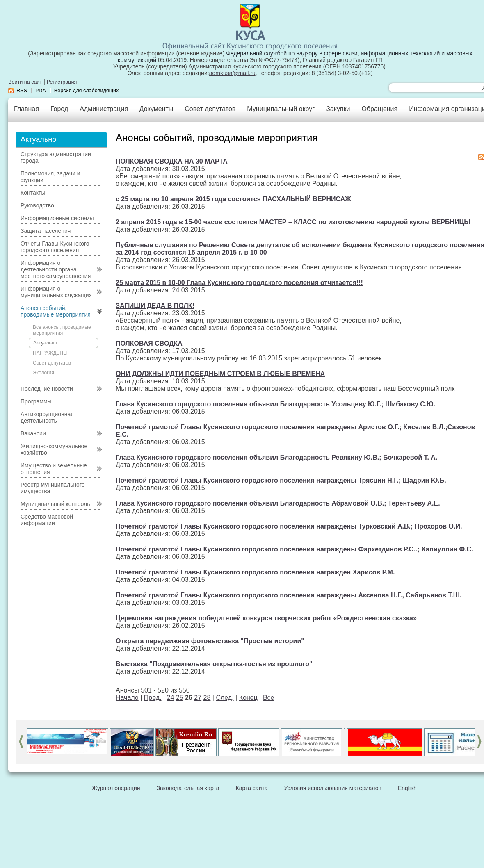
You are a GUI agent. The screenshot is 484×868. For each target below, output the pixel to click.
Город (59, 109)
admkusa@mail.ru (232, 73)
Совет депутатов (210, 109)
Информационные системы (57, 218)
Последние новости (47, 389)
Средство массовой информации (47, 520)
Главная (26, 109)
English (407, 788)
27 (198, 698)
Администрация (104, 109)
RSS (22, 91)
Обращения (379, 109)
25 (180, 698)
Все (269, 698)
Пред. (153, 698)
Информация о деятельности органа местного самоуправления (56, 269)
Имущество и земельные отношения (54, 469)
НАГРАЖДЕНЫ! (51, 353)
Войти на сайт (25, 82)
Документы (156, 109)
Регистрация (62, 82)
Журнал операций (116, 788)
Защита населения (46, 231)
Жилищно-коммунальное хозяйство (54, 449)
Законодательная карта (188, 788)
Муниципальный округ (281, 109)
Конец (248, 698)
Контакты (33, 193)
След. (225, 698)
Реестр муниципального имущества (53, 488)
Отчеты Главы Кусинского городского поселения (55, 247)
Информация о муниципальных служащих (56, 292)
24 (171, 698)
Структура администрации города (56, 157)
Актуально (45, 343)
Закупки (338, 109)
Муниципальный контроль (55, 504)
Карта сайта (252, 788)
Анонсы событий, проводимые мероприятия (56, 311)
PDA (41, 91)
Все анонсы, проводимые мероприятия (62, 330)
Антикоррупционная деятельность (47, 417)
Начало (127, 698)
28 (207, 698)
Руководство (37, 205)
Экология (43, 373)
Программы (36, 401)
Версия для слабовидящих (87, 91)
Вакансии (33, 433)
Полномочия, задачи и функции (50, 177)
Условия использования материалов (333, 788)
